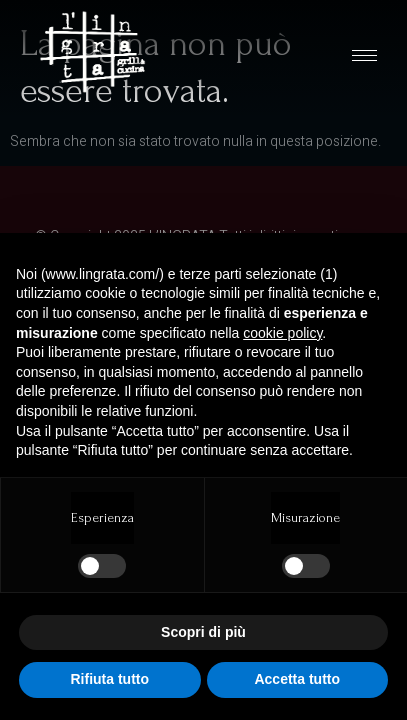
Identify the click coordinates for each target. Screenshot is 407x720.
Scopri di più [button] (203, 632)
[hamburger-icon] (364, 55)
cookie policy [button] (282, 333)
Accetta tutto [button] (297, 679)
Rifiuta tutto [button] (109, 679)
